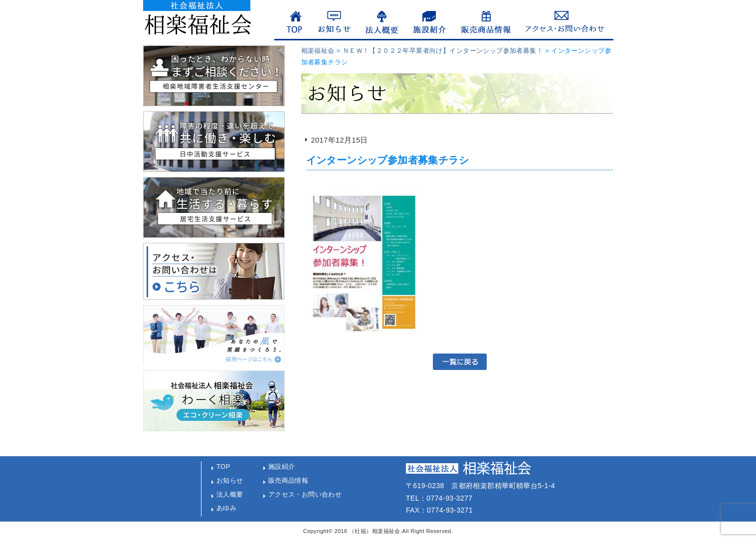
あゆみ (226, 508)
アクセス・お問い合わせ (305, 494)
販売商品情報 (288, 480)
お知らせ (230, 480)
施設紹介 (282, 466)
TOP (223, 466)
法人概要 (230, 494)
